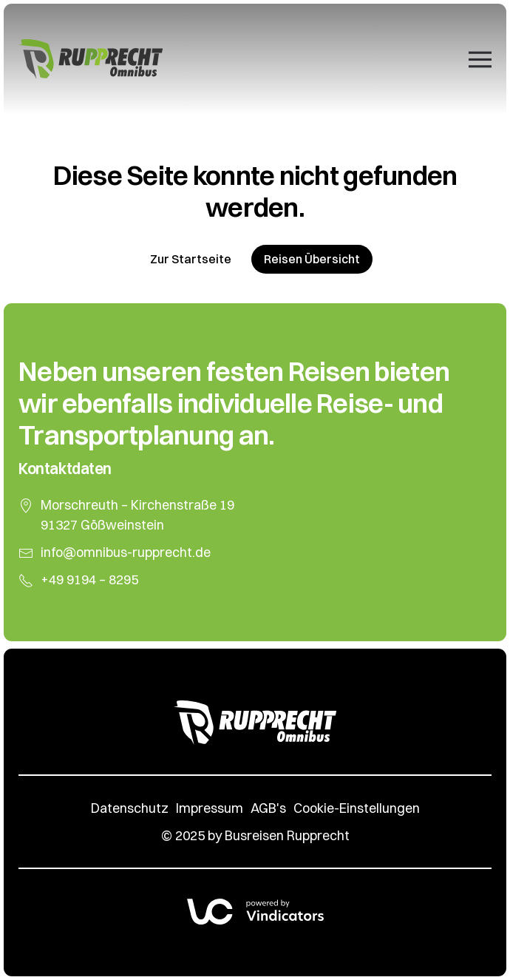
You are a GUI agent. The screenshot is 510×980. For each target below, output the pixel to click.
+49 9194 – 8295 (89, 579)
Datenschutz (130, 808)
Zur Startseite (191, 259)
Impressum (210, 808)
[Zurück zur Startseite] (91, 59)
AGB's (268, 808)
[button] (480, 59)
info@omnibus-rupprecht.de (126, 552)
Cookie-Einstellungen (357, 808)
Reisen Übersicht (312, 259)
